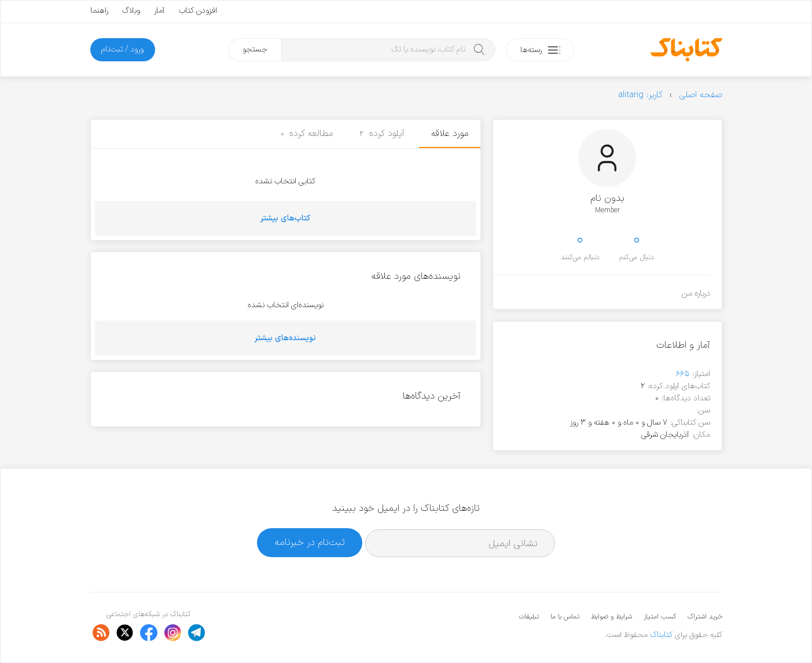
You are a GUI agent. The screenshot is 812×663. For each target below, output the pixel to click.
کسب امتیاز (660, 617)
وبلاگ (131, 11)
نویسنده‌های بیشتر (285, 338)
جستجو (255, 49)
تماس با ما (565, 617)
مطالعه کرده (307, 134)
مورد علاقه (450, 134)
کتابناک (661, 635)
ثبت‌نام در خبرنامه (310, 542)
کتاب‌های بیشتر (285, 218)
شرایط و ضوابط (611, 617)
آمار (159, 11)
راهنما (99, 11)
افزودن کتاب (198, 11)
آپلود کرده (382, 134)
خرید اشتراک (705, 617)
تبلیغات (529, 617)
